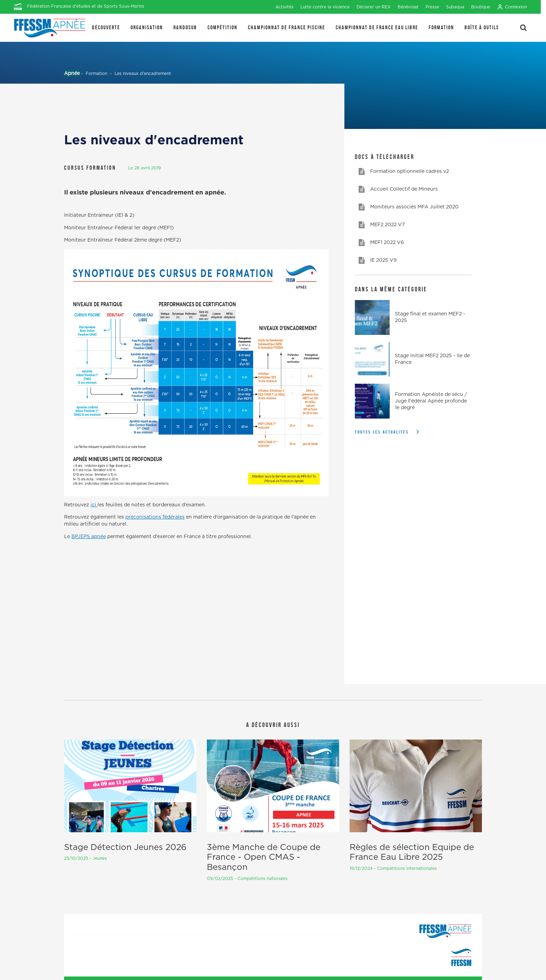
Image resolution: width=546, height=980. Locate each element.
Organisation (147, 27)
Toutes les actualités (382, 432)
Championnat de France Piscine (287, 27)
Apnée (72, 74)
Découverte (106, 27)
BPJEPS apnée (89, 537)
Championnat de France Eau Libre (377, 27)
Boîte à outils (482, 27)
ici (94, 505)
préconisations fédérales (155, 517)
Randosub (185, 27)
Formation (441, 27)
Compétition (223, 27)
